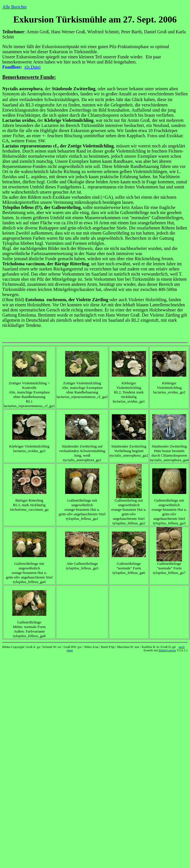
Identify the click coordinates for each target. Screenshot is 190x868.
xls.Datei (32, 67)
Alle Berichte (15, 7)
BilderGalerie (167, 650)
